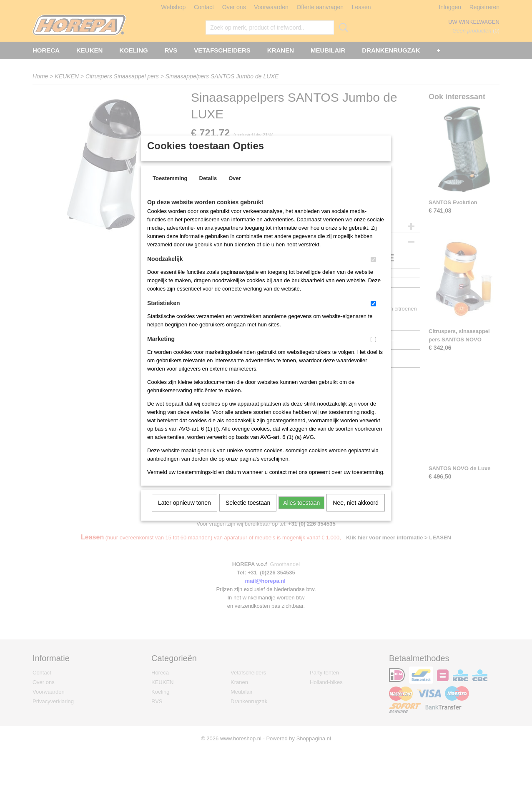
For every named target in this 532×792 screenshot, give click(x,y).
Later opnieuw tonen (184, 514)
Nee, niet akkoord (356, 514)
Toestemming (170, 189)
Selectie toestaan (248, 514)
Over (235, 189)
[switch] (373, 270)
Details (208, 189)
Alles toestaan (301, 514)
